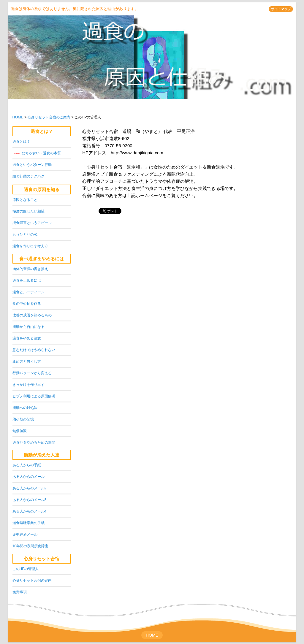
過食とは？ (42, 131)
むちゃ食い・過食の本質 (41, 153)
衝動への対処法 (25, 408)
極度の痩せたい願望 (28, 211)
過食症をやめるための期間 (34, 442)
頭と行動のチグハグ (28, 176)
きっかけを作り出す (28, 385)
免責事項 (20, 592)
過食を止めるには (27, 280)
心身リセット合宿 (42, 559)
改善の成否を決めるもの (32, 315)
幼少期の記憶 (23, 419)
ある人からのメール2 (30, 488)
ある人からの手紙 (27, 465)
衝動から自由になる (28, 327)
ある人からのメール (28, 477)
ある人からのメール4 (30, 511)
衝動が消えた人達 (42, 455)
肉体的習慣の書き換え (30, 269)
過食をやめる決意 (27, 338)
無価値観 (20, 431)
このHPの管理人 (26, 569)
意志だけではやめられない (34, 350)
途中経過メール (25, 534)
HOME (18, 117)
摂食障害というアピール (32, 223)
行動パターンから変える (32, 373)
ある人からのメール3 (30, 500)
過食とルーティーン (28, 292)
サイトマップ (281, 9)
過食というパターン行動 (32, 165)
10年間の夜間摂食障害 (30, 546)
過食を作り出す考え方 (30, 246)
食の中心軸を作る (27, 304)
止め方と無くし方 (27, 361)
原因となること (25, 200)
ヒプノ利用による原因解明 (34, 396)
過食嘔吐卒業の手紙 (28, 523)
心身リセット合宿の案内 (32, 580)
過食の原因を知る (42, 189)
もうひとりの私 (25, 234)
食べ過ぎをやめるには (42, 259)
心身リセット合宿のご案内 (49, 117)
